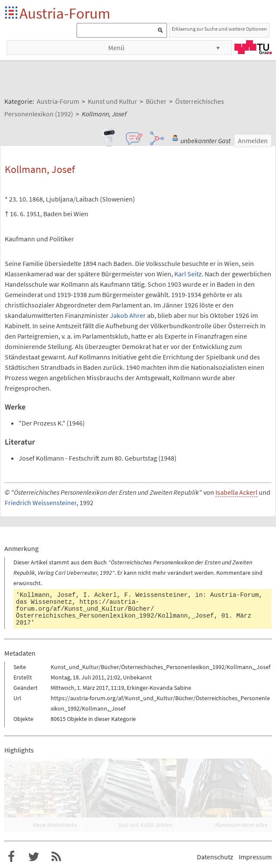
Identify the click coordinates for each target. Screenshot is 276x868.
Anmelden (253, 141)
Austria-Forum (65, 13)
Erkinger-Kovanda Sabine (159, 688)
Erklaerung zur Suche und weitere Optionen (219, 29)
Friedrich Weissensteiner (41, 503)
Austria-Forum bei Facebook (11, 857)
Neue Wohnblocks (55, 825)
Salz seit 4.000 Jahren (145, 825)
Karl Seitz (188, 274)
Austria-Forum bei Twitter (34, 857)
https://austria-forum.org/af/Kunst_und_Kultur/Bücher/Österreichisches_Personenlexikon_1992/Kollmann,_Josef (115, 609)
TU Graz (253, 47)
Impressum (255, 857)
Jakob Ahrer (128, 315)
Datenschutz (215, 857)
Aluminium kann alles (241, 825)
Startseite (12, 13)
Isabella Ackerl (236, 492)
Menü (116, 48)
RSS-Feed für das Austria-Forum (56, 857)
